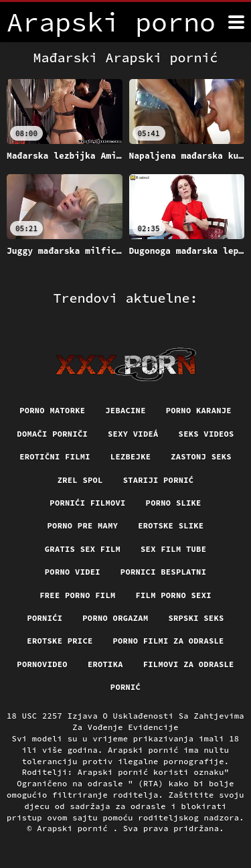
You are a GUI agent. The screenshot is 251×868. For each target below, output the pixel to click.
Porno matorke (52, 410)
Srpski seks (196, 618)
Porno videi (73, 572)
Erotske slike (171, 525)
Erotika (105, 664)
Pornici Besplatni (163, 572)
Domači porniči (52, 434)
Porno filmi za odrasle (169, 641)
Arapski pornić (75, 828)
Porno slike (174, 503)
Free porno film (77, 595)
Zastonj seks (201, 456)
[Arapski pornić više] (236, 22)
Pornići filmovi (87, 503)
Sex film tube (173, 549)
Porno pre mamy (83, 525)
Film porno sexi (174, 595)
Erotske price (60, 641)
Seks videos (206, 434)
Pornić (125, 687)
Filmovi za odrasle (189, 664)
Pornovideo (42, 664)
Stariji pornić (159, 480)
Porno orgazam (115, 618)
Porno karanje (199, 410)
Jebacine (125, 410)
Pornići (45, 618)
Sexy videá (133, 434)
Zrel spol (80, 480)
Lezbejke (131, 456)
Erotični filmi (55, 456)
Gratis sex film (83, 549)
